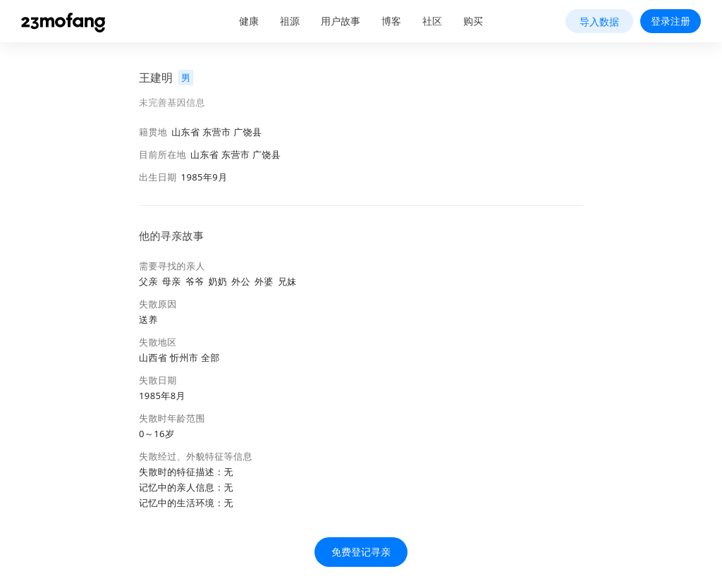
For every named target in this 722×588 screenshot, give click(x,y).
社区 (432, 21)
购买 (473, 21)
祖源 (290, 21)
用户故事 (341, 21)
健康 (249, 21)
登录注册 (671, 21)
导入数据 (599, 22)
